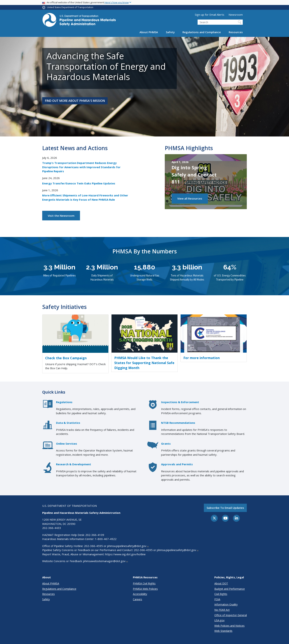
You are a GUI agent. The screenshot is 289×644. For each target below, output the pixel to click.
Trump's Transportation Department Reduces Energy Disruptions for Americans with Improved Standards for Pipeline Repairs (81, 167)
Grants (166, 444)
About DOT (221, 583)
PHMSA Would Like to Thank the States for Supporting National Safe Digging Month (144, 363)
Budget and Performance (230, 589)
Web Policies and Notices (229, 626)
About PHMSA (149, 32)
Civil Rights (221, 594)
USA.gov (219, 620)
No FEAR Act (222, 610)
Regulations (64, 402)
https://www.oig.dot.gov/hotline (125, 554)
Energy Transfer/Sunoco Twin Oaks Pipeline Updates (79, 183)
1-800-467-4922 (106, 539)
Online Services (67, 444)
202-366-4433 (52, 528)
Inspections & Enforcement (180, 402)
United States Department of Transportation (70, 7)
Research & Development (74, 464)
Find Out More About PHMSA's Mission (75, 101)
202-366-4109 (95, 535)
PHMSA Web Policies (145, 589)
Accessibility (140, 594)
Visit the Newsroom (61, 216)
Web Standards (223, 631)
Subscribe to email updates (225, 508)
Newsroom (236, 15)
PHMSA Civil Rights (144, 583)
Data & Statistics (68, 423)
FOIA (217, 599)
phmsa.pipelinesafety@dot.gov (128, 546)
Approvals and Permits (177, 464)
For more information (202, 358)
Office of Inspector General (231, 615)
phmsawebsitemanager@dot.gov (106, 561)
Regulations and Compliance (202, 32)
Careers (137, 599)
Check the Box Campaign (66, 358)
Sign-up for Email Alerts (210, 15)
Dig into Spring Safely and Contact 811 (194, 175)
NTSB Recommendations (178, 423)
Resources (236, 32)
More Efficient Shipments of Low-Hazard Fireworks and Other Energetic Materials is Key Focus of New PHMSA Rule (85, 197)
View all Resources (190, 198)
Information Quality (226, 604)
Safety (170, 32)
